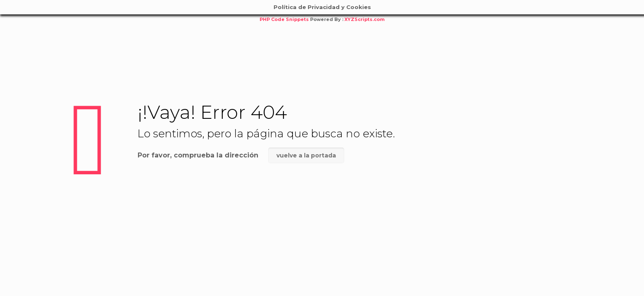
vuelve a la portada (306, 155)
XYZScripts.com (365, 19)
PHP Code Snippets (284, 19)
